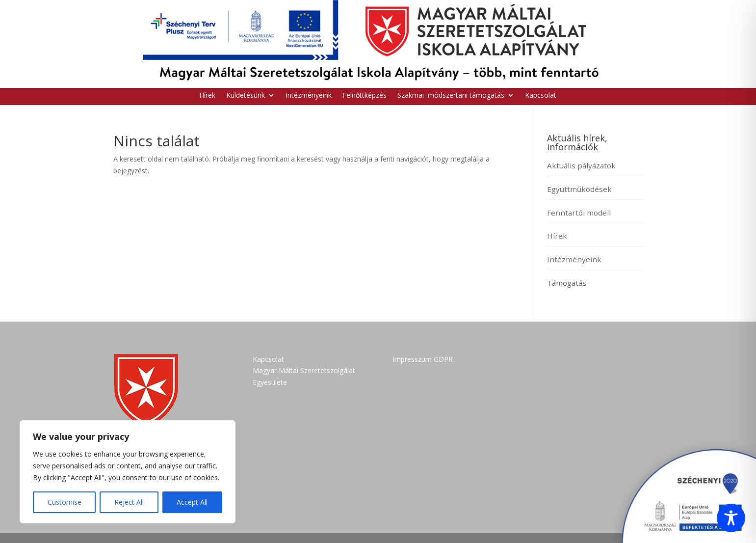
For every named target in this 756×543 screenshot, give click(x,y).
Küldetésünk (246, 96)
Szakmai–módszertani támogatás (451, 96)
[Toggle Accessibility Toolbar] (731, 518)
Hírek (207, 96)
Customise (65, 502)
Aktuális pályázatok (581, 165)
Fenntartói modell (579, 213)
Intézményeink (309, 96)
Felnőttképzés (365, 96)
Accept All (192, 502)
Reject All (129, 502)
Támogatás (567, 283)
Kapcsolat (541, 96)
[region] (128, 472)
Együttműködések (579, 189)
